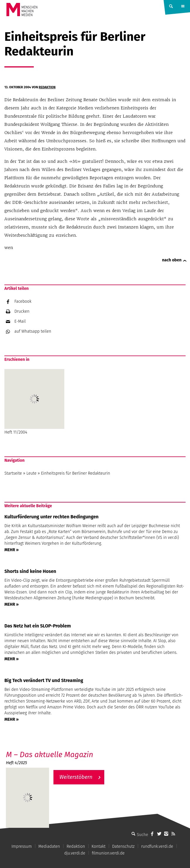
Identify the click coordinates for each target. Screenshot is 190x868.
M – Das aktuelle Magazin (49, 755)
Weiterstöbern (76, 777)
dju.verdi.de (75, 853)
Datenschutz (123, 846)
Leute (31, 473)
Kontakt (99, 846)
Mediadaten (49, 846)
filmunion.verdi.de (108, 853)
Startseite (13, 473)
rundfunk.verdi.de (157, 846)
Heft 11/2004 (34, 402)
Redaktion (47, 87)
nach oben (172, 260)
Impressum (22, 846)
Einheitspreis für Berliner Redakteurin (76, 473)
